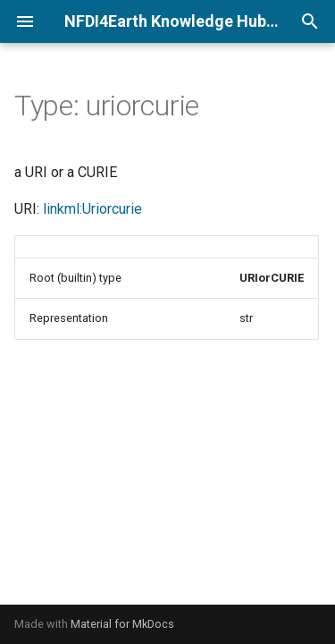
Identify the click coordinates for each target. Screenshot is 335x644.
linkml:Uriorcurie (92, 209)
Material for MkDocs (122, 624)
